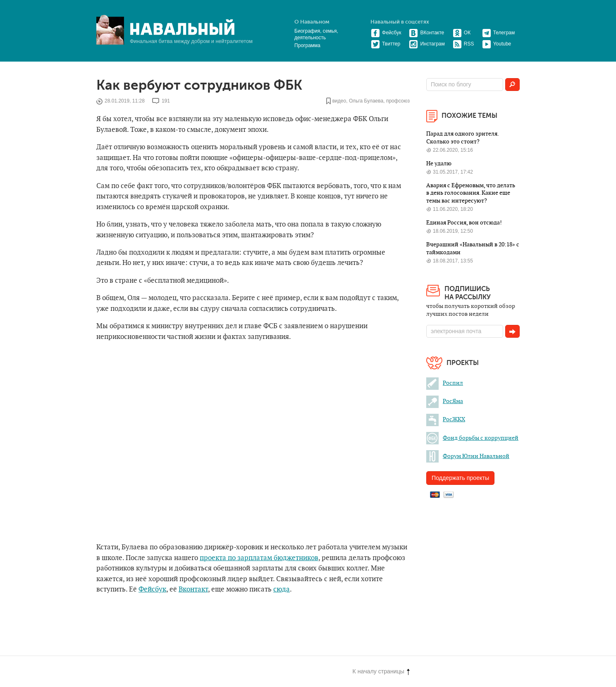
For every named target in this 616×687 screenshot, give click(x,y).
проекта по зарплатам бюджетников (259, 558)
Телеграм (499, 33)
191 (166, 101)
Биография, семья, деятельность (316, 34)
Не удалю (439, 163)
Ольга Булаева (366, 101)
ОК (462, 33)
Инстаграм (427, 44)
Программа (307, 45)
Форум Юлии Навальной (468, 456)
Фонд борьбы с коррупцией (472, 438)
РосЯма (445, 401)
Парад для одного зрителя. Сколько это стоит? (462, 137)
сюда (282, 589)
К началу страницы (381, 671)
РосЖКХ (446, 419)
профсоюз (398, 101)
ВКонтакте (426, 33)
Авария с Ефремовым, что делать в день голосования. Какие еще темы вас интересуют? (471, 193)
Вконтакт (193, 589)
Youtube (497, 44)
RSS (463, 44)
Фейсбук (386, 33)
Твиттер (386, 44)
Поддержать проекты (460, 478)
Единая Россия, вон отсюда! (464, 223)
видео (339, 101)
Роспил (445, 383)
